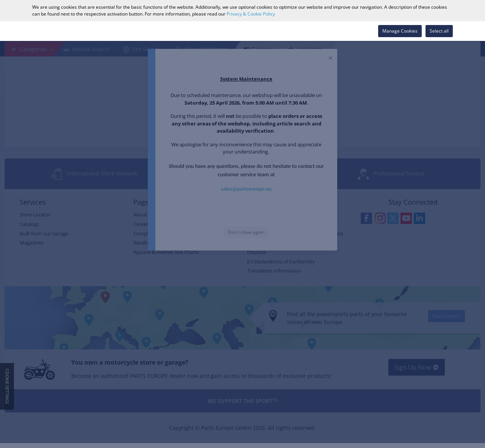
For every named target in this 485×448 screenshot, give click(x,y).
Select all (439, 31)
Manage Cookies (400, 31)
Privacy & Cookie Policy (251, 14)
